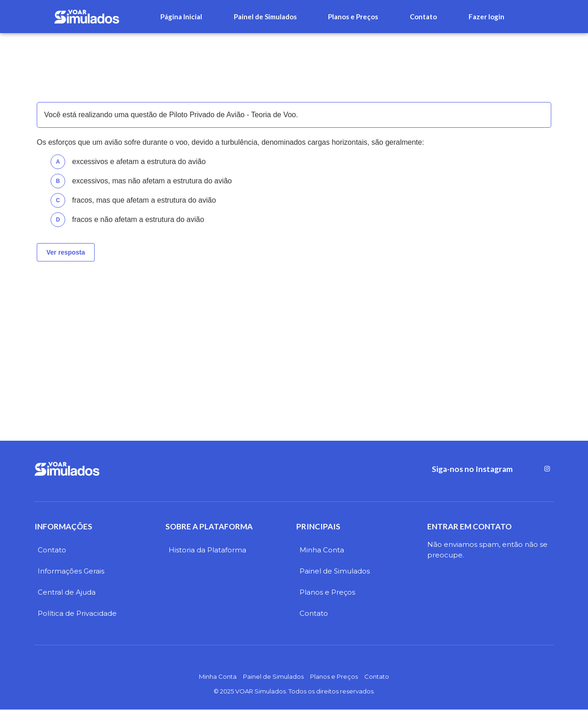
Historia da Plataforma (207, 550)
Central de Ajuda (67, 592)
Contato (423, 17)
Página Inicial (181, 17)
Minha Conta (322, 550)
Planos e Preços (353, 17)
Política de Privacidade (77, 613)
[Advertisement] (294, 340)
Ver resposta (66, 252)
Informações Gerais (71, 571)
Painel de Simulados (265, 17)
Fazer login (486, 17)
